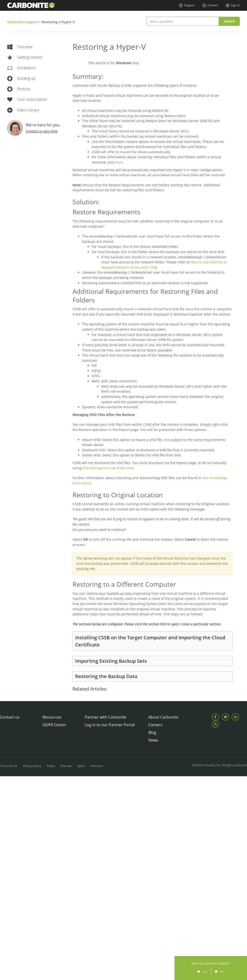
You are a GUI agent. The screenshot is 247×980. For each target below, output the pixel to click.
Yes (211, 971)
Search (229, 21)
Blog (152, 732)
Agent (81, 765)
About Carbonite (163, 717)
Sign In (233, 5)
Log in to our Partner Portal (110, 725)
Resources (52, 717)
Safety (51, 765)
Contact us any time (42, 131)
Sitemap (66, 765)
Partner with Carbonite (105, 717)
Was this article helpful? (217, 963)
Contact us (10, 717)
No (228, 971)
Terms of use (9, 765)
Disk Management (97, 468)
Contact (211, 5)
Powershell (125, 468)
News (153, 740)
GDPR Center (54, 725)
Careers (155, 725)
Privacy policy (32, 765)
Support (187, 5)
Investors (97, 765)
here (119, 162)
